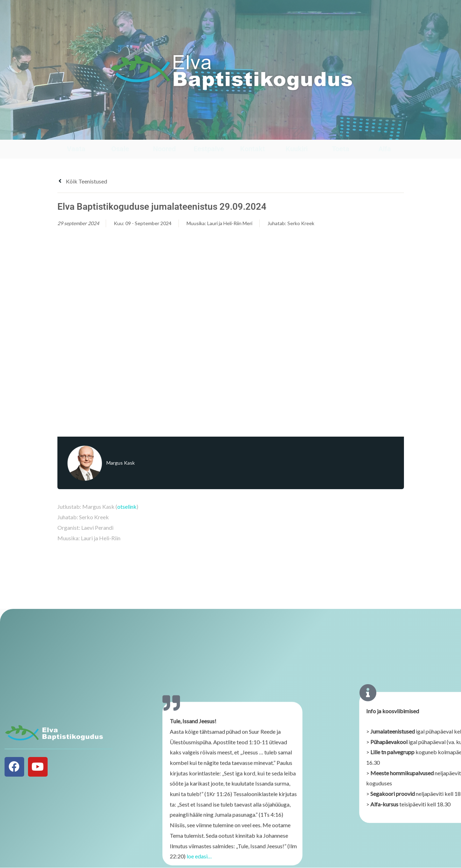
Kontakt (253, 149)
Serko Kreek (301, 223)
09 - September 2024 (148, 223)
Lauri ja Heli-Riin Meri (230, 223)
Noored (164, 149)
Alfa (385, 149)
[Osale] (120, 133)
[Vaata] (76, 133)
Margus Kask (121, 463)
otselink (127, 506)
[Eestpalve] (209, 133)
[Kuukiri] (297, 133)
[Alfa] (385, 133)
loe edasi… (199, 860)
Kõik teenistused (82, 181)
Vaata (76, 149)
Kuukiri (297, 149)
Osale (120, 149)
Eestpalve (209, 149)
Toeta (341, 149)
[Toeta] (341, 133)
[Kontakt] (253, 133)
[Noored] (164, 133)
